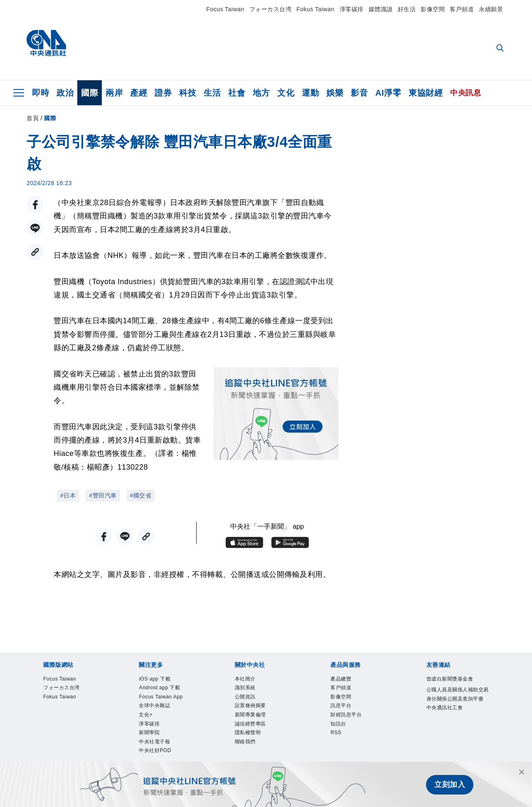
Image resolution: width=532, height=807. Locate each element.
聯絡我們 (246, 747)
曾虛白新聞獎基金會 (452, 680)
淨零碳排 (352, 9)
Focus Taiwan (225, 9)
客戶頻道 (462, 9)
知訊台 (339, 727)
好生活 (407, 9)
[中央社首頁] (46, 45)
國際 (90, 93)
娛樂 (335, 93)
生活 (212, 93)
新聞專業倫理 (252, 718)
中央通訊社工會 (446, 719)
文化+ (146, 718)
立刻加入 (450, 785)
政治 (65, 93)
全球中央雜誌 (156, 708)
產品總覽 (342, 680)
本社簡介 (246, 680)
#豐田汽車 (103, 495)
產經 (139, 93)
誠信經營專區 (252, 727)
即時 (41, 93)
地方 (261, 93)
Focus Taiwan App (163, 699)
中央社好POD (156, 756)
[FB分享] (35, 204)
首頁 (33, 118)
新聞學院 (150, 737)
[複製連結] (35, 252)
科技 (188, 93)
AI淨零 (388, 93)
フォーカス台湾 (271, 9)
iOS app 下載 (156, 680)
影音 (359, 93)
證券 (163, 93)
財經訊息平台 (347, 718)
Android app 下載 (161, 689)
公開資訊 (246, 699)
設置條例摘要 (252, 708)
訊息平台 (342, 708)
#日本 (68, 495)
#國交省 (141, 495)
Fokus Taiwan (315, 9)
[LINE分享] (35, 228)
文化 (286, 93)
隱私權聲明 (249, 737)
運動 (310, 93)
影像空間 (433, 9)
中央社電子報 (156, 747)
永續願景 (491, 9)
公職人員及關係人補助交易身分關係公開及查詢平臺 (457, 700)
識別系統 (246, 689)
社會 (237, 93)
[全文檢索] (501, 49)
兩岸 (114, 93)
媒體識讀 (381, 9)
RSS (336, 737)
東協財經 (426, 93)
